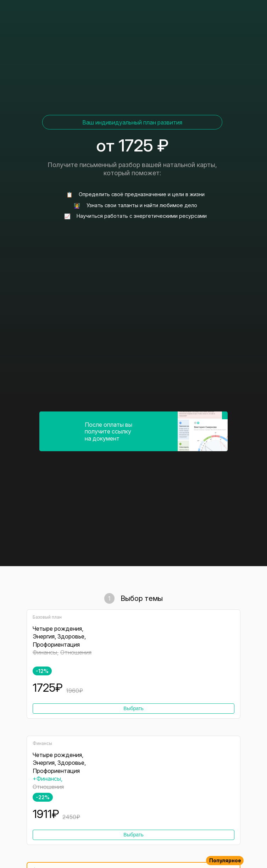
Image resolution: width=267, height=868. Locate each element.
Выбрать (133, 708)
